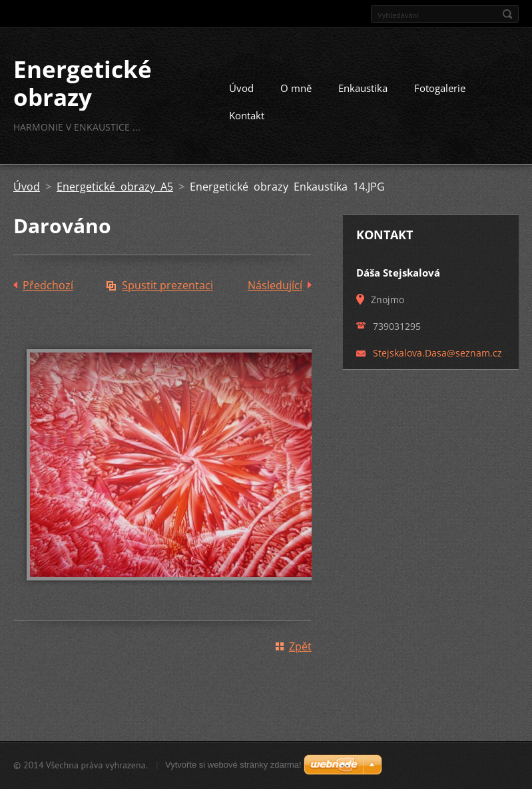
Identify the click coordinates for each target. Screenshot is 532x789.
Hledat (507, 14)
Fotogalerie (440, 88)
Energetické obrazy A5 (115, 187)
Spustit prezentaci (167, 285)
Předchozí (48, 285)
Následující (275, 285)
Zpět (300, 646)
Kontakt (247, 115)
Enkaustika (363, 88)
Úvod (241, 88)
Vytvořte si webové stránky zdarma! (233, 765)
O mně (296, 88)
